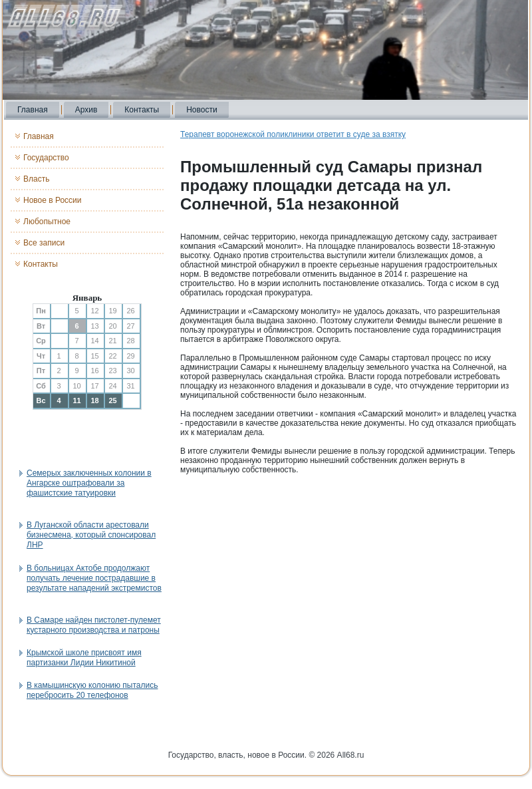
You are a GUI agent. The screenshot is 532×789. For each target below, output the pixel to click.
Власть (36, 179)
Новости (201, 110)
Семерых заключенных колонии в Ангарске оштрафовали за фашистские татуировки (89, 483)
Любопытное (47, 222)
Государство (46, 158)
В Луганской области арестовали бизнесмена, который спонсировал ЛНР (91, 535)
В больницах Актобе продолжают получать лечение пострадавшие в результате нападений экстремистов (94, 578)
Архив (86, 110)
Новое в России (53, 200)
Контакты (142, 110)
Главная (33, 110)
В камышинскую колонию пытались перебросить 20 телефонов (92, 690)
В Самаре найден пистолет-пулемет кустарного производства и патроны (94, 625)
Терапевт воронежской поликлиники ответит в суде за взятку (293, 134)
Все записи (44, 243)
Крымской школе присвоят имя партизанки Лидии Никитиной (84, 658)
